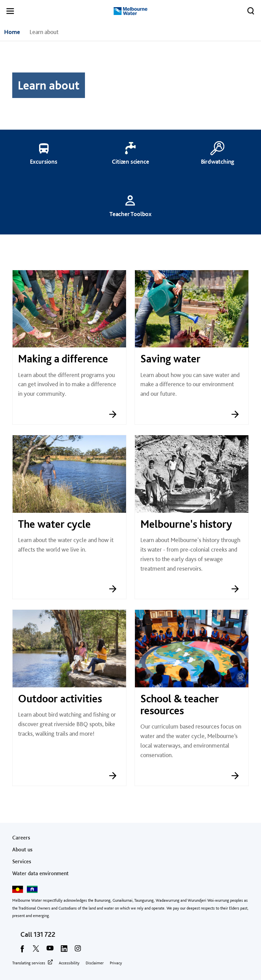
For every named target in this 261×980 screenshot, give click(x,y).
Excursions (44, 161)
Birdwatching (218, 161)
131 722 (45, 934)
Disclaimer (95, 963)
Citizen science (130, 161)
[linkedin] (64, 951)
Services (22, 861)
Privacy (116, 963)
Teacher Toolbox (130, 214)
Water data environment (40, 873)
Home (12, 32)
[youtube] (50, 951)
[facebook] (22, 951)
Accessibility (69, 963)
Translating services (29, 963)
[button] (10, 12)
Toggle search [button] (249, 10)
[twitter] (36, 951)
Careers (21, 838)
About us (22, 850)
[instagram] (78, 951)
